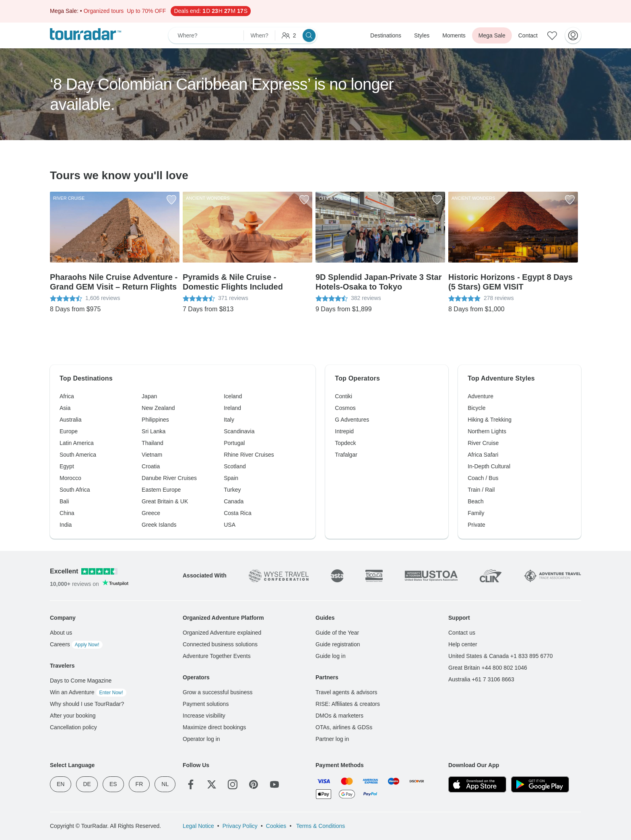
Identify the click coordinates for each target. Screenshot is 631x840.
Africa (67, 396)
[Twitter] (212, 784)
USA (230, 525)
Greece (151, 513)
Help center (463, 644)
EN (61, 784)
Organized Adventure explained (222, 633)
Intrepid (344, 431)
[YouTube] (274, 784)
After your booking (73, 716)
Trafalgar (346, 455)
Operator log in (201, 739)
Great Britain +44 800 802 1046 (488, 668)
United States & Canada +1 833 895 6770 (501, 656)
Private (476, 525)
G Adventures (352, 420)
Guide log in (331, 656)
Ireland (232, 408)
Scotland (235, 466)
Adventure (480, 396)
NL (165, 784)
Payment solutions (206, 704)
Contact (528, 35)
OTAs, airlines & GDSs (344, 727)
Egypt (67, 466)
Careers (76, 644)
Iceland (233, 396)
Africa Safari (483, 455)
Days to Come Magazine (81, 681)
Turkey (232, 490)
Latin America (77, 443)
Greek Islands (159, 525)
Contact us (462, 633)
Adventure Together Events (217, 656)
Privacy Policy (240, 826)
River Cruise (483, 443)
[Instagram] (233, 784)
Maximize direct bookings (214, 727)
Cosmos (345, 408)
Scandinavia (239, 431)
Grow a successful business (218, 692)
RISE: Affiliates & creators (348, 704)
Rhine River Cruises (249, 455)
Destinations (386, 35)
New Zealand (158, 408)
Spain (231, 478)
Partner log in (332, 739)
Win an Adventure (88, 692)
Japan (149, 396)
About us (61, 633)
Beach (476, 501)
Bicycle (476, 408)
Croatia (151, 466)
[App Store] (477, 784)
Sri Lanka (154, 431)
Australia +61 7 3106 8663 (481, 679)
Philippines (155, 420)
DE (87, 784)
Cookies (276, 826)
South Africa (75, 490)
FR (139, 784)
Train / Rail (481, 490)
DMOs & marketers (339, 716)
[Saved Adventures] (552, 35)
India (66, 525)
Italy (229, 420)
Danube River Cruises (169, 478)
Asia (65, 408)
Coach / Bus (483, 478)
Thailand (153, 443)
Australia (70, 420)
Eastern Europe (161, 490)
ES (113, 784)
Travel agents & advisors (346, 692)
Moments (454, 35)
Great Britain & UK (165, 501)
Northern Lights (487, 431)
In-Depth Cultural (489, 466)
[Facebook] (191, 784)
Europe (69, 431)
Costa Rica (237, 513)
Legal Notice (198, 826)
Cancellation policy (73, 727)
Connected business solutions (220, 644)
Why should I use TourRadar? (87, 704)
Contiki (343, 396)
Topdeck (345, 443)
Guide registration (338, 644)
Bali (64, 501)
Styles (422, 35)
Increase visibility (204, 716)
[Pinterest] (254, 784)
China (67, 513)
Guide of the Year (337, 633)
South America (78, 455)
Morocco (70, 478)
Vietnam (152, 455)
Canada (234, 501)
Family (476, 513)
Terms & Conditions (320, 826)
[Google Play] (540, 784)
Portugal (234, 443)
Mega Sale (492, 35)
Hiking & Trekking (490, 420)
